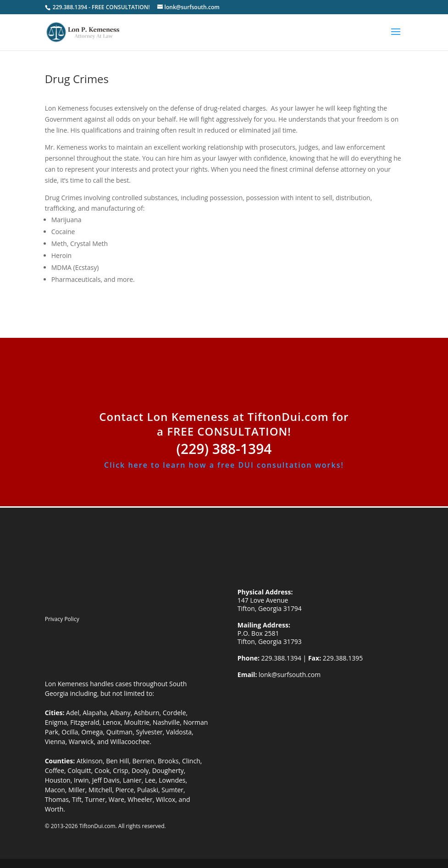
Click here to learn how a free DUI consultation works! (224, 465)
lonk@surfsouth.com (289, 675)
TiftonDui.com (97, 826)
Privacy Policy (62, 619)
